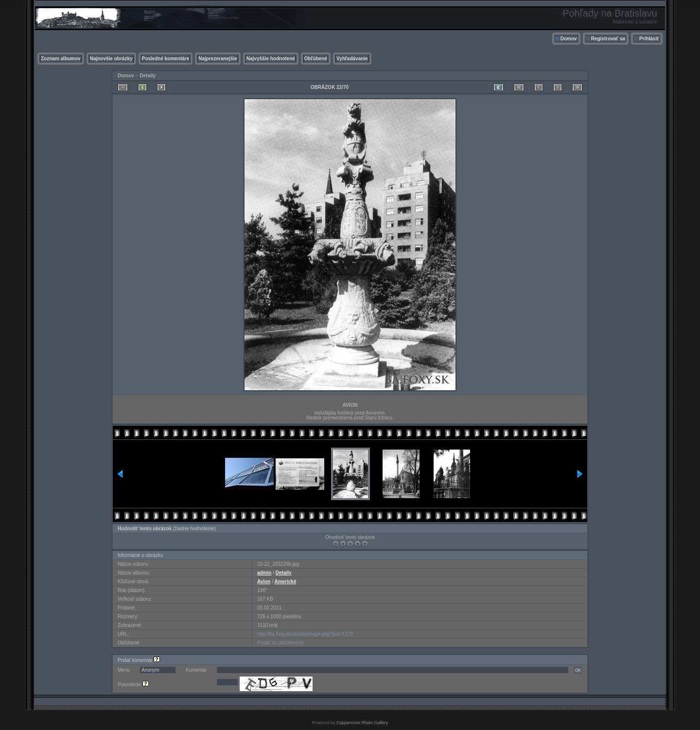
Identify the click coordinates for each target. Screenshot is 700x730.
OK (578, 670)
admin (264, 573)
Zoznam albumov (61, 59)
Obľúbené (316, 59)
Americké (285, 582)
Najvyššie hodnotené (271, 59)
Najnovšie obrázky (111, 59)
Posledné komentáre (166, 59)
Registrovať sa (608, 39)
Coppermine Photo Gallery (362, 723)
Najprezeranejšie (218, 59)
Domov (569, 39)
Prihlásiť (649, 39)
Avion (264, 582)
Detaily (148, 76)
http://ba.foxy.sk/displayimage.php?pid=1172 (305, 634)
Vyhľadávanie (352, 59)
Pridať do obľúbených (280, 643)
